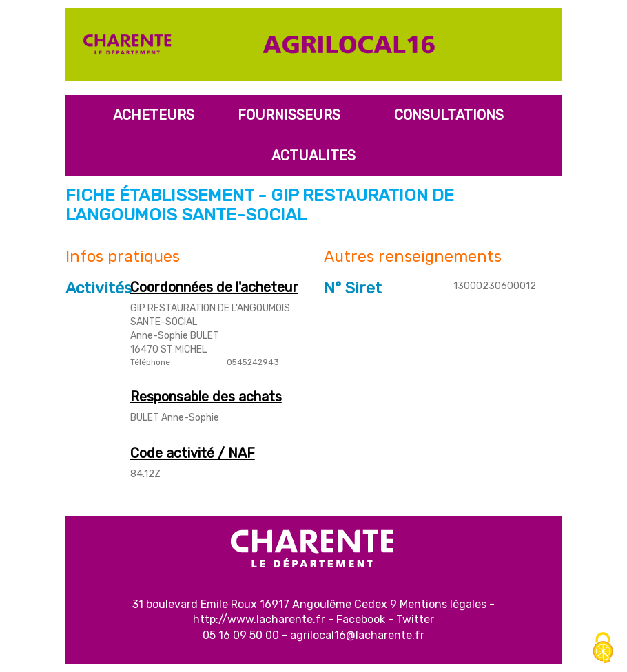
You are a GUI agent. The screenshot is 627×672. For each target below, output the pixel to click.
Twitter (415, 619)
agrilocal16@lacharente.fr (357, 635)
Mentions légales (443, 604)
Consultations (449, 115)
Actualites (313, 156)
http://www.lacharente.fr (259, 619)
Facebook (361, 619)
